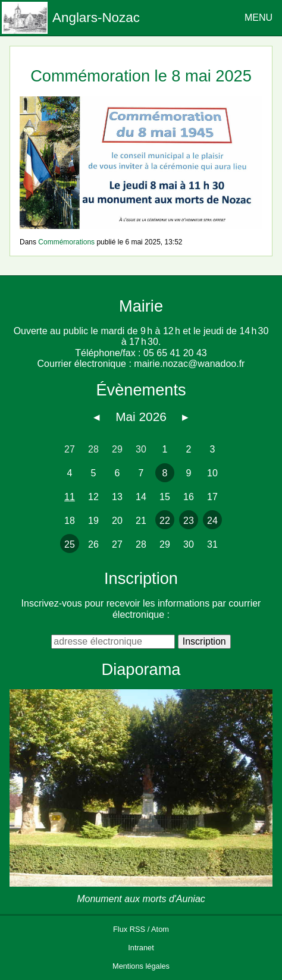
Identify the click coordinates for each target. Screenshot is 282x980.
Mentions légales (141, 966)
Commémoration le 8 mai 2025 (141, 76)
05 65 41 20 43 (175, 353)
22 (165, 521)
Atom (160, 929)
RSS (137, 929)
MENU (258, 18)
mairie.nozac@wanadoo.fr (189, 364)
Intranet (141, 948)
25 (70, 544)
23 (189, 521)
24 (212, 521)
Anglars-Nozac (96, 18)
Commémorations (66, 242)
